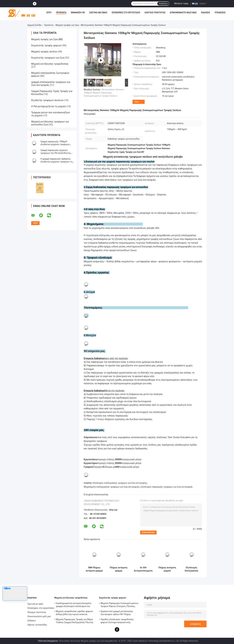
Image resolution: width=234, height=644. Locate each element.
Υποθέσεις (220, 13)
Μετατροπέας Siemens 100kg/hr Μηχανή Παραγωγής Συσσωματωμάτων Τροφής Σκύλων (104, 93)
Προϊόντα (61, 13)
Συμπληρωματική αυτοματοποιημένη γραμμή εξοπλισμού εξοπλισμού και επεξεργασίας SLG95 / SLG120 (74, 605)
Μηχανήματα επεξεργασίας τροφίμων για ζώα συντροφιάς (112, 487)
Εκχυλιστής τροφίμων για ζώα (48, 58)
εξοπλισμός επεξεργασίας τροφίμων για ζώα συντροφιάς (120, 483)
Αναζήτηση (163, 4)
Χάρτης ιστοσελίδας (37, 625)
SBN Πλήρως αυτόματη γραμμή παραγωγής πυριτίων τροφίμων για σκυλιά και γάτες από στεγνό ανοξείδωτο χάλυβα (94, 569)
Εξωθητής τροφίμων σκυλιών (47, 100)
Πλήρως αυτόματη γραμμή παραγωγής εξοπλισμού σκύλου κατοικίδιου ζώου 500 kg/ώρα (119, 569)
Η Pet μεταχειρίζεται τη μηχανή (49, 106)
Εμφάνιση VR (78, 13)
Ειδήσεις (205, 13)
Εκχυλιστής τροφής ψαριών (46, 45)
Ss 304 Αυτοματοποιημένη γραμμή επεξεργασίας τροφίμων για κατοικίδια (143, 569)
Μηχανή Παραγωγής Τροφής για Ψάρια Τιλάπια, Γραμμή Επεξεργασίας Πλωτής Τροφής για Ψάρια (75, 621)
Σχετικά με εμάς (98, 13)
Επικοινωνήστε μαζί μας (183, 13)
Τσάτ (137, 102)
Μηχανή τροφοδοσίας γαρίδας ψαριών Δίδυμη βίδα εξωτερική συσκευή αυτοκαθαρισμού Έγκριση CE (74, 613)
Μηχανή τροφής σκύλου (44, 52)
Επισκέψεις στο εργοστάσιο (126, 13)
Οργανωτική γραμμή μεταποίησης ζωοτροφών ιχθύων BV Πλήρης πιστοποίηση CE (117, 613)
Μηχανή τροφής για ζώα (67, 25)
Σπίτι (49, 13)
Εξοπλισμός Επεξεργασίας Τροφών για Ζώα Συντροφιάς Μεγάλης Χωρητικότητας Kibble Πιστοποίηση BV (192, 569)
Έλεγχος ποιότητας (155, 13)
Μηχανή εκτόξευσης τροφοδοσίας (50, 64)
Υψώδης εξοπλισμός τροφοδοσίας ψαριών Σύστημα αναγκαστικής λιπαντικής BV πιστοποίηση (117, 621)
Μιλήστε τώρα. (181, 3)
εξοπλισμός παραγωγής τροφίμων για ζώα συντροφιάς (167, 487)
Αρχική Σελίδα (34, 25)
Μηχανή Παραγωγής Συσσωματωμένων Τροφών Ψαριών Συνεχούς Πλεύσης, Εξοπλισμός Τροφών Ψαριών (120, 605)
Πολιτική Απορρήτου (48, 641)
